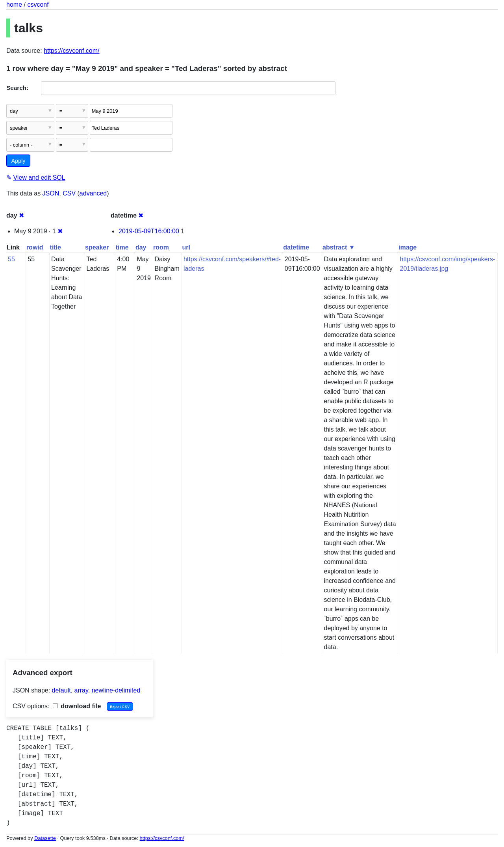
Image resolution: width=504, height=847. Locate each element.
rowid (35, 247)
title (56, 247)
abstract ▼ (339, 247)
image (408, 247)
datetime (296, 247)
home (14, 5)
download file (77, 706)
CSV (69, 193)
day (141, 247)
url (186, 247)
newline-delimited (116, 690)
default (61, 690)
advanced (93, 193)
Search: (17, 88)
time (122, 247)
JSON (51, 193)
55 (11, 259)
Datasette (45, 838)
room (161, 247)
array (81, 690)
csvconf (38, 5)
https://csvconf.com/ (71, 51)
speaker (97, 247)
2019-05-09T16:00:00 (149, 231)
